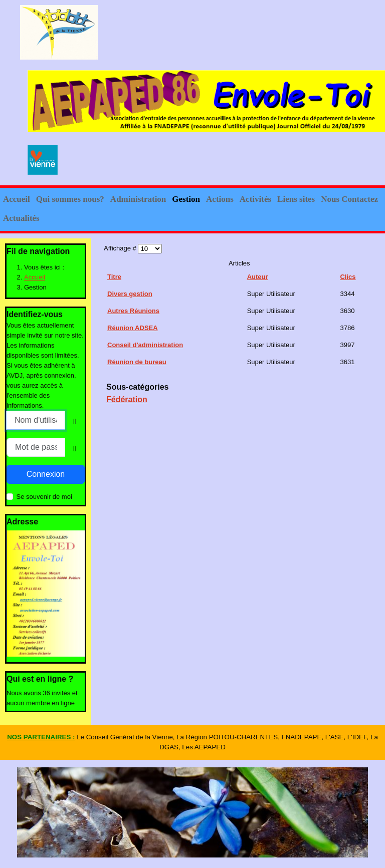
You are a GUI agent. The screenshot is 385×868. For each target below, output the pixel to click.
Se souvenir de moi (44, 497)
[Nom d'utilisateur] (36, 420)
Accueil (17, 199)
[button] (95, 200)
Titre (114, 277)
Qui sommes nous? (70, 199)
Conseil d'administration (145, 345)
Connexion (46, 474)
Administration (138, 199)
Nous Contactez (349, 199)
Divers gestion (130, 294)
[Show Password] (75, 449)
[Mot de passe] (36, 447)
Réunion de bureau (137, 362)
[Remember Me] (10, 497)
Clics (348, 277)
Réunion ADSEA (133, 328)
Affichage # (121, 248)
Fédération (127, 399)
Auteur (258, 277)
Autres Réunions (133, 311)
